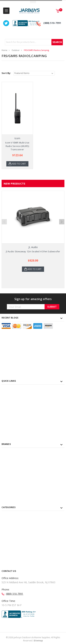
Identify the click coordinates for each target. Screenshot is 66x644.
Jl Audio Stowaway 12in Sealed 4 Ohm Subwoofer (33, 251)
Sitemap (38, 641)
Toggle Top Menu (33, 2)
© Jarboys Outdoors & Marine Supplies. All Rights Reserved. (33, 639)
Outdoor (16, 50)
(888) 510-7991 (52, 23)
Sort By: (6, 73)
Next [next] (62, 222)
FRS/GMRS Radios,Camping (36, 50)
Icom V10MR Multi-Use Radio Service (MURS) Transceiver (17, 146)
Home (4, 50)
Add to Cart (19, 164)
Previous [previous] (4, 222)
